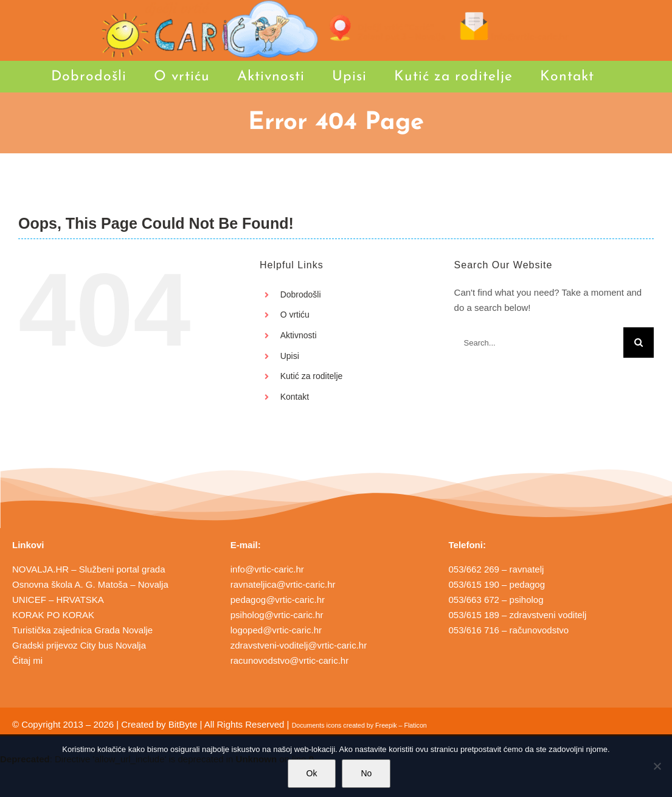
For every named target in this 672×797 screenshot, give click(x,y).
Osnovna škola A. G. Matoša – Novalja (90, 584)
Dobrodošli (301, 294)
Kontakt (295, 397)
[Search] (639, 343)
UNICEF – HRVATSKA (58, 600)
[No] (657, 766)
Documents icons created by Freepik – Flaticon (359, 725)
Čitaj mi (27, 660)
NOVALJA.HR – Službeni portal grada (89, 569)
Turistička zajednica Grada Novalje (82, 630)
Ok (312, 773)
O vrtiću (295, 315)
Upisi (290, 356)
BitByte (183, 724)
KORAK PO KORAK (53, 615)
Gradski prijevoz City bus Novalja (79, 645)
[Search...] (539, 343)
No (366, 773)
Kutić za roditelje (312, 376)
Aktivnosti (299, 335)
